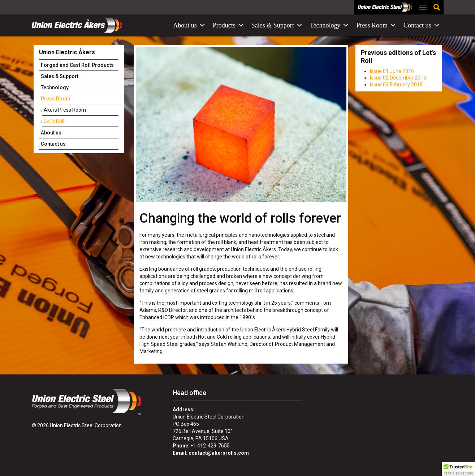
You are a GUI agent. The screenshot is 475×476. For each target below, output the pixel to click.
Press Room (376, 25)
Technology (330, 25)
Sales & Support (277, 25)
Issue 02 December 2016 (398, 78)
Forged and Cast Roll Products (77, 65)
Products (228, 25)
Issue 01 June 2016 (392, 71)
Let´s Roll (54, 121)
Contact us (422, 25)
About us (189, 25)
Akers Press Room (65, 110)
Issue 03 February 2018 (396, 85)
